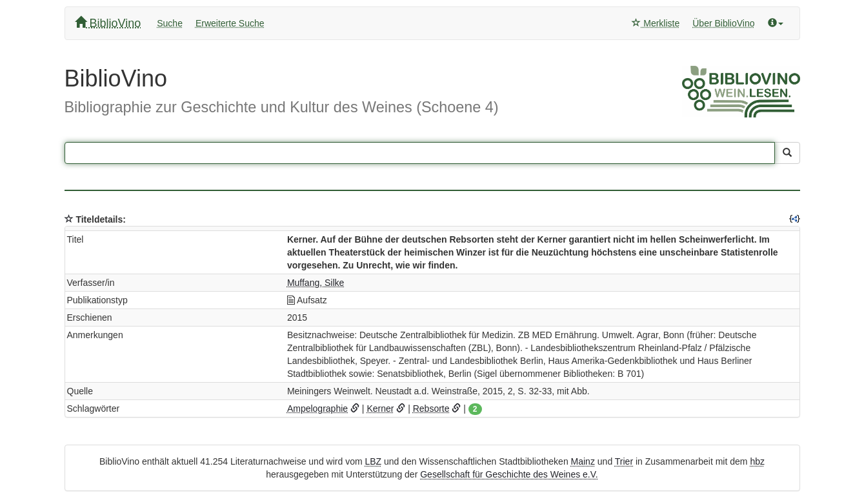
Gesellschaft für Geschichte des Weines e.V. (509, 474)
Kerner (380, 408)
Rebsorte (431, 408)
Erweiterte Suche (230, 23)
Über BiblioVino (723, 23)
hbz (757, 461)
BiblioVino (108, 23)
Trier (624, 461)
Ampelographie (317, 408)
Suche (170, 23)
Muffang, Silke (316, 283)
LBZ (373, 461)
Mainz (583, 461)
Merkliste (656, 23)
